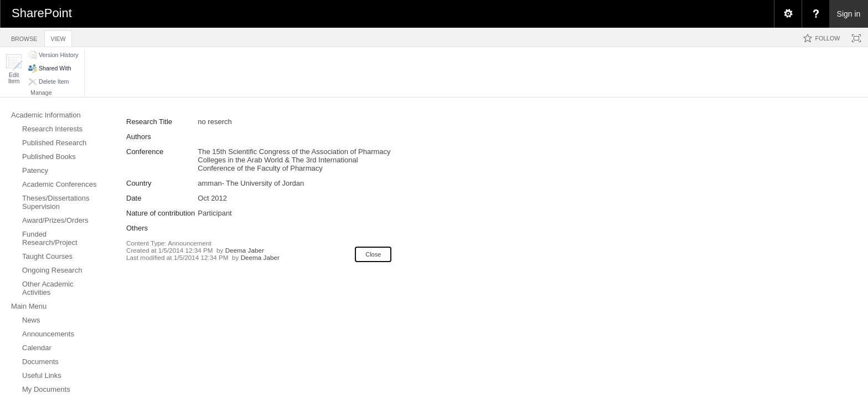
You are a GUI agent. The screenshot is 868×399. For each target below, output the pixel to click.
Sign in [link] (849, 14)
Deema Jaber (245, 250)
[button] (14, 69)
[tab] (24, 37)
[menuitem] (788, 14)
